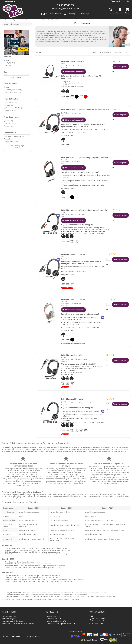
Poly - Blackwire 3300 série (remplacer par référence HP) (84, 210)
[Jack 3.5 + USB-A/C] (72, 383)
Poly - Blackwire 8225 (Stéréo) (73, 254)
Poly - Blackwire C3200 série (73, 61)
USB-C (9, 126)
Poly (62, 116)
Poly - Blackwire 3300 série (72, 399)
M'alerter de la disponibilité (73, 72)
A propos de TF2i (9, 616)
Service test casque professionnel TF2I (61, 623)
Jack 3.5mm (11, 123)
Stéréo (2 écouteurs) (14, 90)
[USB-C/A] (72, 284)
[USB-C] (63, 97)
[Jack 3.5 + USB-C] (81, 97)
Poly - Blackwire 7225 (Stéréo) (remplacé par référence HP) (85, 158)
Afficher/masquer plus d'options (17, 147)
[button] (53, 14)
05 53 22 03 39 (97, 624)
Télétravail (11, 110)
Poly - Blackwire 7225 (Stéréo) (73, 299)
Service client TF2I (53, 616)
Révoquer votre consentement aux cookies (19, 623)
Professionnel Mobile (15, 108)
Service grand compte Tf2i (56, 621)
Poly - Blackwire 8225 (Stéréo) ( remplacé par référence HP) (85, 110)
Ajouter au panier (120, 259)
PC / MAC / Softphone (15, 136)
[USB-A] (68, 97)
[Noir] (77, 97)
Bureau (10, 105)
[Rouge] (86, 97)
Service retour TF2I (54, 619)
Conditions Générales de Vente (14, 621)
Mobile (9, 139)
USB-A (9, 121)
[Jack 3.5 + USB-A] (72, 97)
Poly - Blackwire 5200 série (72, 355)
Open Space (11, 103)
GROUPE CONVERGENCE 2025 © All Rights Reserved (21, 636)
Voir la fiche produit (121, 66)
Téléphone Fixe (13, 142)
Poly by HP (64, 67)
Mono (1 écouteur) (14, 92)
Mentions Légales (10, 619)
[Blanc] (77, 197)
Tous (8, 60)
